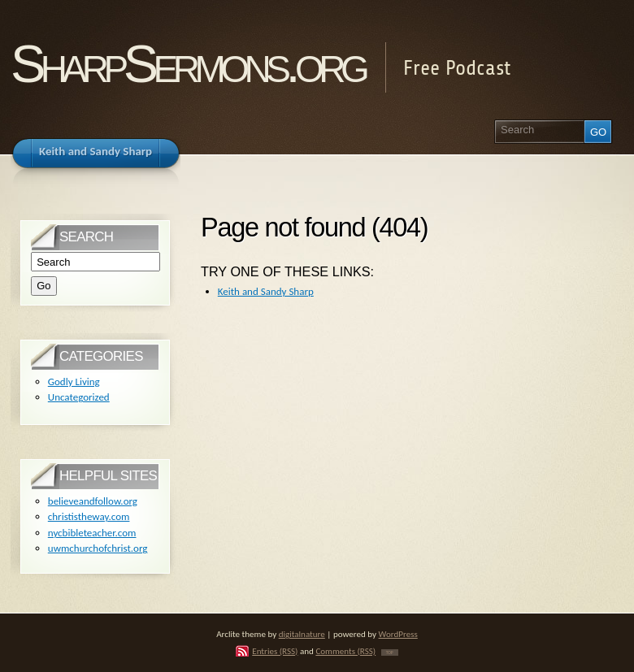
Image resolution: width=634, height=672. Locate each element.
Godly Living (74, 382)
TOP (390, 652)
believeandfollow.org (93, 501)
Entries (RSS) (275, 651)
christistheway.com (89, 516)
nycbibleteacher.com (92, 533)
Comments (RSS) (345, 651)
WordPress (398, 634)
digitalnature (302, 634)
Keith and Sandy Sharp (266, 291)
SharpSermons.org (187, 64)
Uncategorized (79, 397)
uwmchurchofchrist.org (98, 548)
